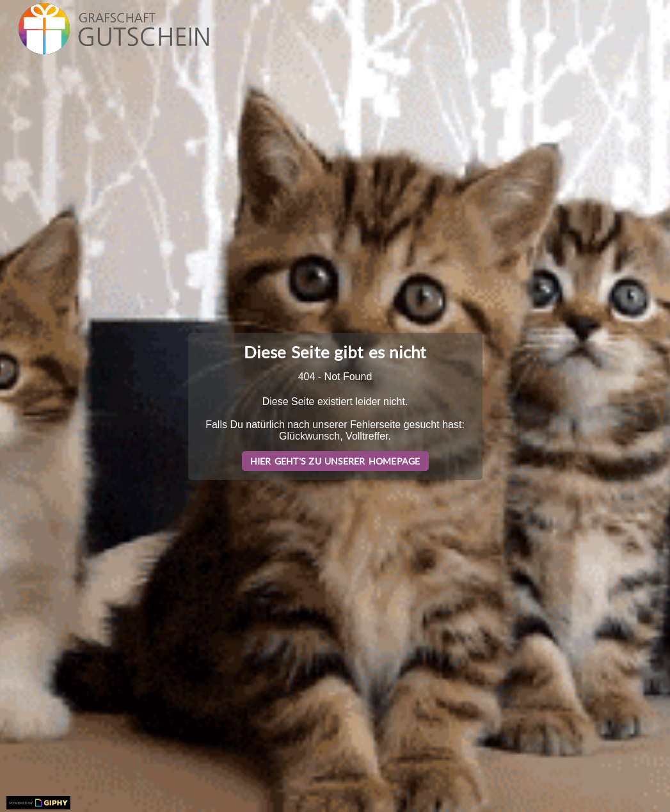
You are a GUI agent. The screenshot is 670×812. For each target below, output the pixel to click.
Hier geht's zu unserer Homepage (335, 461)
